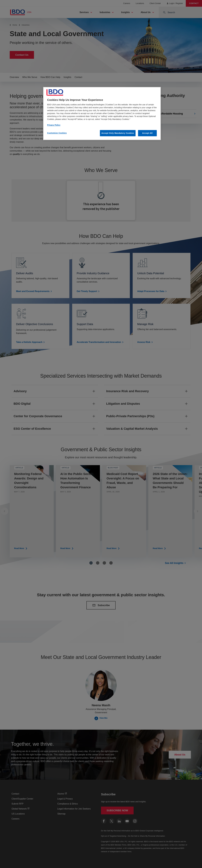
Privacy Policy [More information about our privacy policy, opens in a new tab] (54, 125)
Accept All (147, 133)
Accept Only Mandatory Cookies (118, 133)
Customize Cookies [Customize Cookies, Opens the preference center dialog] (57, 133)
